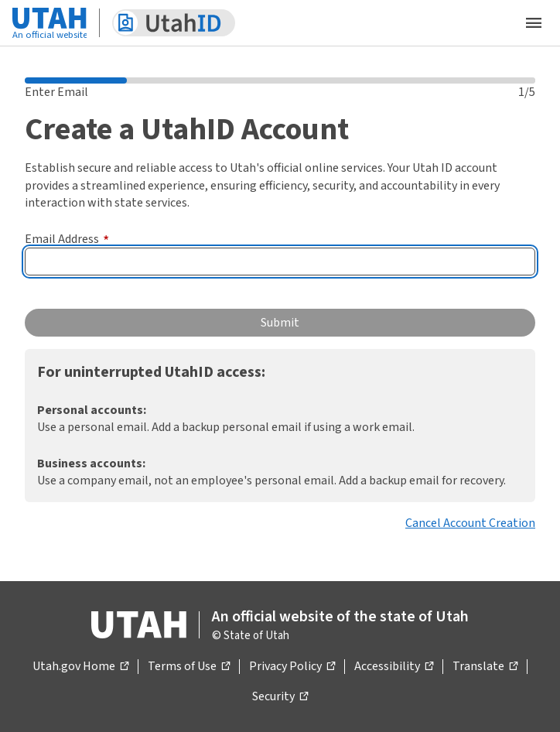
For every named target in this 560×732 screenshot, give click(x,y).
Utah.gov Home (80, 667)
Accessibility (394, 667)
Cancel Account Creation (470, 523)
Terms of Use (189, 667)
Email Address (67, 239)
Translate (485, 667)
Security (280, 697)
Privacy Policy (292, 667)
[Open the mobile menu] (534, 23)
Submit (280, 323)
